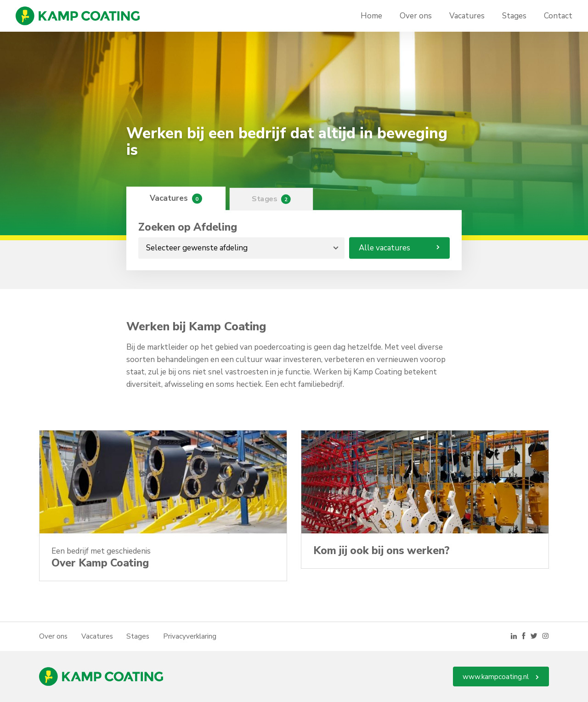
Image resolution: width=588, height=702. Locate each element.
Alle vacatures (399, 248)
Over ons (416, 16)
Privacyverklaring (190, 636)
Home (371, 16)
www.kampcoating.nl (501, 677)
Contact (558, 16)
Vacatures (467, 16)
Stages (514, 16)
